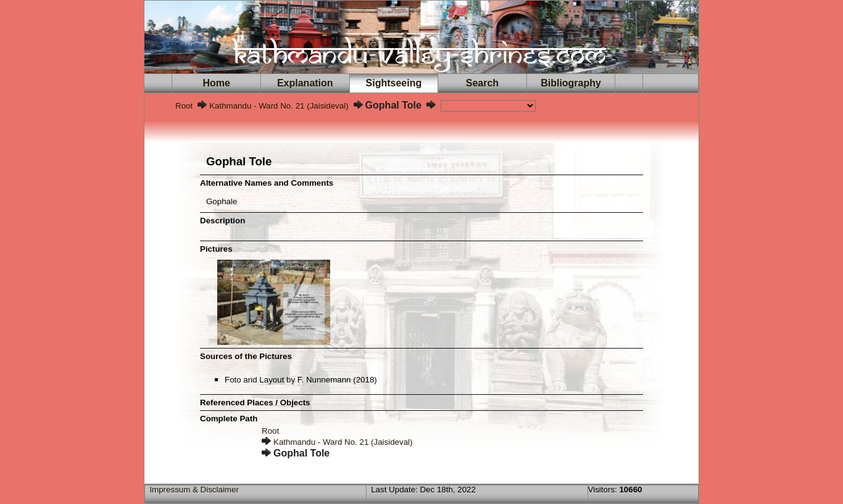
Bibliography (571, 83)
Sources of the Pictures (246, 356)
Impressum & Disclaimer (194, 490)
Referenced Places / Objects (255, 403)
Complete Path (229, 419)
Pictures (216, 249)
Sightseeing (394, 83)
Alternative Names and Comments (267, 183)
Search (482, 83)
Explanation (305, 83)
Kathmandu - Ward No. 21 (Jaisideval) (279, 106)
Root (184, 106)
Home (217, 83)
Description (222, 221)
